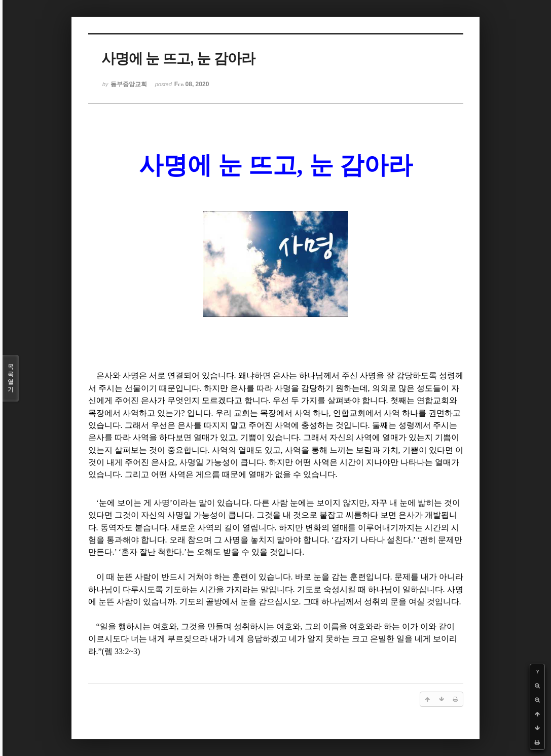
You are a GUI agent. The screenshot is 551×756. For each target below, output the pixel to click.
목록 (11, 378)
